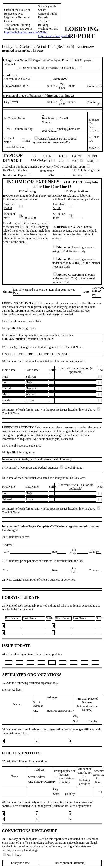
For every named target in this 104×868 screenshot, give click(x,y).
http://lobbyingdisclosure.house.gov (26, 32)
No (7, 855)
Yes (17, 855)
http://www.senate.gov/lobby (55, 36)
